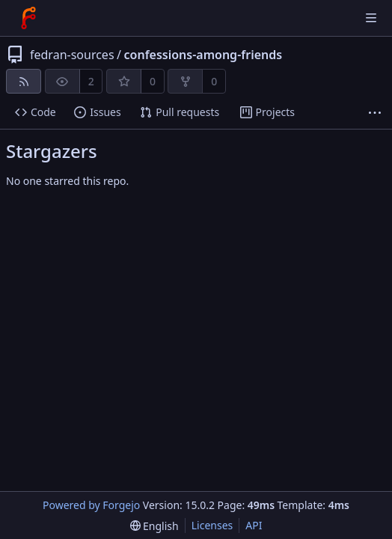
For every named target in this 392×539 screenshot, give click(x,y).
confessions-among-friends (203, 55)
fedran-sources (72, 55)
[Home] (28, 18)
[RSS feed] (24, 81)
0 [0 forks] (214, 81)
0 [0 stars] (153, 81)
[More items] (375, 113)
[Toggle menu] (371, 18)
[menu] (154, 526)
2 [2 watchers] (91, 81)
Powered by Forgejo (91, 505)
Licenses (212, 525)
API (254, 525)
